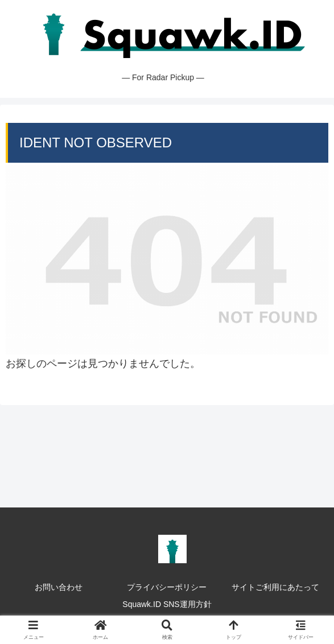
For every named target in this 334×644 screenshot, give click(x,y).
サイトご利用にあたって (275, 587)
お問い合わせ (59, 587)
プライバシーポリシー (167, 587)
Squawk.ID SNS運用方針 (167, 604)
